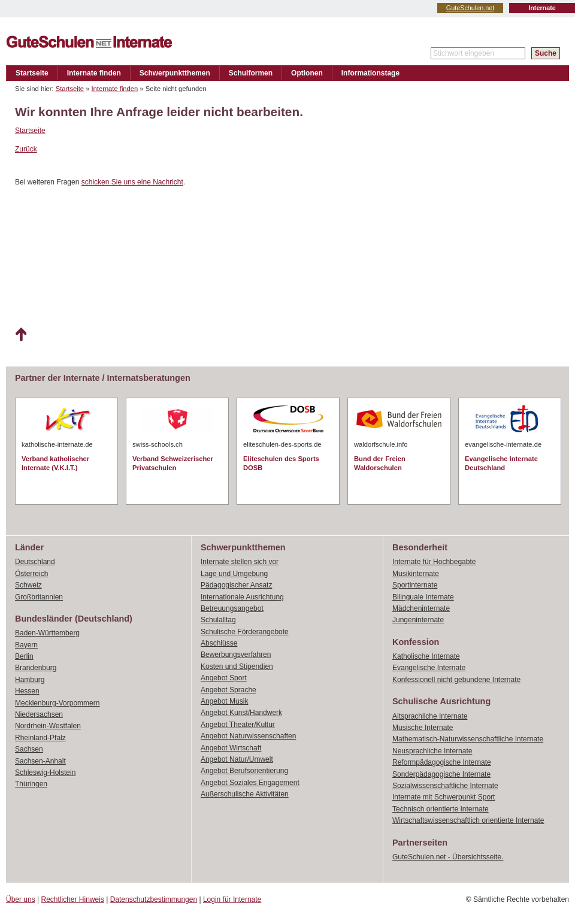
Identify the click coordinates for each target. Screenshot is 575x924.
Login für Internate (232, 899)
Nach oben (21, 335)
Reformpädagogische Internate (442, 762)
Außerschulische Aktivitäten (245, 794)
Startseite (32, 73)
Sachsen (29, 749)
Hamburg (30, 680)
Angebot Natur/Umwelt (237, 759)
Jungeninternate (418, 620)
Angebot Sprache (229, 690)
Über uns (21, 899)
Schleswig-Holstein (45, 772)
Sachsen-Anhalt (40, 761)
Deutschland (35, 562)
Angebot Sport (224, 678)
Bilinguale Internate (423, 597)
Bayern (26, 645)
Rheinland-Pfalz (40, 738)
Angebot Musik (224, 701)
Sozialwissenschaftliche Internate (445, 786)
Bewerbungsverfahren (236, 655)
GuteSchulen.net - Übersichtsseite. (448, 857)
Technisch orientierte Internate (441, 809)
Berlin (24, 656)
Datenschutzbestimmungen (154, 899)
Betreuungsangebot (232, 608)
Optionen (307, 73)
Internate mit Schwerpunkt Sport (444, 797)
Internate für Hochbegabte (434, 562)
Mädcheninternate (421, 608)
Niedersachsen (39, 714)
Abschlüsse (219, 643)
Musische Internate (423, 728)
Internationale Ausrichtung (242, 597)
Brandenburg (36, 668)
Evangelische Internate (429, 668)
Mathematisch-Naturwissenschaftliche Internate (468, 739)
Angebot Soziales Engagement (250, 783)
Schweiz (28, 585)
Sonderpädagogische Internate (441, 774)
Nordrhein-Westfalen (48, 726)
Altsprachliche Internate (430, 716)
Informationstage (370, 73)
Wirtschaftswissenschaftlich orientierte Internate (468, 820)
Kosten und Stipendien (237, 667)
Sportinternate (415, 585)
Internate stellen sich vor (240, 562)
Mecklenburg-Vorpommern (57, 703)
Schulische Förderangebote (245, 632)
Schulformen (251, 73)
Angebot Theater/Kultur (238, 725)
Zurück (26, 149)
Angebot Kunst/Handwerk (241, 713)
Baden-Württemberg (47, 633)
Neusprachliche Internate (432, 751)
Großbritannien (39, 597)
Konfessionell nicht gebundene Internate (456, 680)
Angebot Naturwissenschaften (248, 736)
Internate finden (94, 73)
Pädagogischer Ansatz (236, 585)
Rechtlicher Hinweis (73, 899)
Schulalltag (218, 620)
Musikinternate (416, 574)
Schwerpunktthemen (175, 73)
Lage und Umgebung (234, 574)
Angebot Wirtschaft (231, 748)
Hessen (27, 691)
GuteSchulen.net (470, 8)
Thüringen (31, 784)
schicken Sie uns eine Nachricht (132, 182)
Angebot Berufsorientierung (244, 771)
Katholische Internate (426, 656)
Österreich (31, 574)
